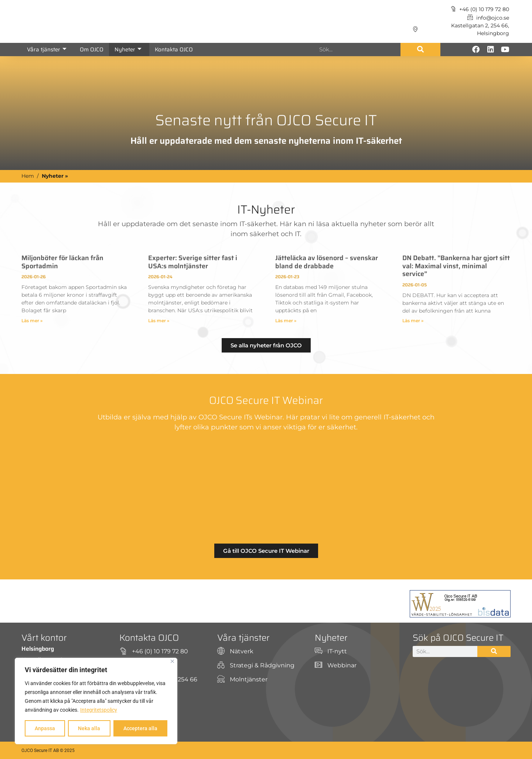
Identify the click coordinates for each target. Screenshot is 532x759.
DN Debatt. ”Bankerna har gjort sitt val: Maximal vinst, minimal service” (456, 266)
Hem (28, 176)
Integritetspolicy (99, 710)
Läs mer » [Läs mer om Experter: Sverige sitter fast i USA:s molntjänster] (159, 321)
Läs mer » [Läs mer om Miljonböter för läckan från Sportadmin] (32, 321)
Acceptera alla (140, 728)
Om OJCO (92, 50)
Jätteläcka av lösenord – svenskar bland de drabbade (327, 262)
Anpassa (45, 728)
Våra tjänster (47, 50)
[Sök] (420, 50)
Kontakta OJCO (174, 50)
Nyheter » (55, 176)
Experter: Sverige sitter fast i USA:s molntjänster (193, 262)
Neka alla (89, 728)
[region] (96, 701)
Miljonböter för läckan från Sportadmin (62, 262)
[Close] (172, 661)
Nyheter (128, 50)
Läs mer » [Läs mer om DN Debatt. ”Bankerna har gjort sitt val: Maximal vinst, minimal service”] (413, 321)
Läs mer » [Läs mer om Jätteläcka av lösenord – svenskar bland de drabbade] (286, 321)
